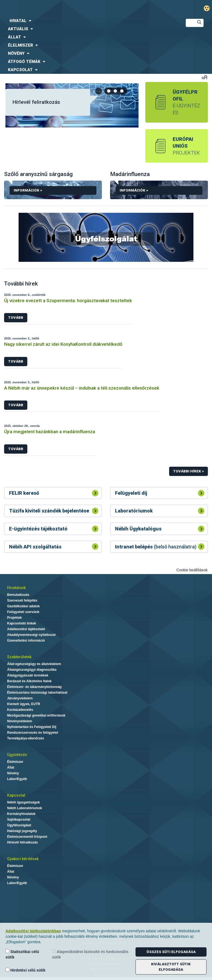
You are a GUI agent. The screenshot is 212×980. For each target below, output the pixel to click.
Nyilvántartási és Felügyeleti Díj (32, 727)
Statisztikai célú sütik (22, 954)
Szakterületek (19, 657)
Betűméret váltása (204, 77)
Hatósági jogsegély (22, 831)
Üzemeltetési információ (26, 641)
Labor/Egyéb (17, 779)
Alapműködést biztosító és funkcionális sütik (90, 954)
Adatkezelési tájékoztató (26, 629)
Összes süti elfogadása (171, 952)
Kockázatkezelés (20, 710)
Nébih (71, 9)
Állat (11, 767)
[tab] (109, 91)
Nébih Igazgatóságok (23, 802)
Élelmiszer (15, 762)
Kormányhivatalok (21, 814)
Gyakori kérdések (23, 859)
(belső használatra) (156, 547)
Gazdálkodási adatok (23, 606)
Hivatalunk (16, 588)
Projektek (14, 618)
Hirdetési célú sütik (25, 970)
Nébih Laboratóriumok (25, 808)
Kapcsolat (16, 795)
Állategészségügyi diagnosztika (32, 670)
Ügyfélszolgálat (19, 825)
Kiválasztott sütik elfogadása (171, 967)
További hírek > (189, 471)
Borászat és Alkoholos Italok (29, 681)
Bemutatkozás (18, 595)
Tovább (16, 318)
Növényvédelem (20, 721)
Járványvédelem (20, 698)
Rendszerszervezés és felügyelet (33, 733)
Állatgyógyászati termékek (28, 675)
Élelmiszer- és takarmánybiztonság (34, 687)
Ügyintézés (17, 755)
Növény (13, 773)
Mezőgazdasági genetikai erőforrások (36, 715)
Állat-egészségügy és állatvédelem (34, 664)
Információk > (53, 192)
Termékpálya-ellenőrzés (26, 738)
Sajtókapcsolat (19, 820)
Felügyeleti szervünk (23, 612)
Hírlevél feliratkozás (36, 102)
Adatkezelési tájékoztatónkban (33, 931)
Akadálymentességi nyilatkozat (31, 635)
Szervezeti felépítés (22, 600)
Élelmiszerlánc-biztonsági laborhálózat (37, 693)
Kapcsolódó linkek (22, 623)
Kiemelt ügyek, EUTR (24, 704)
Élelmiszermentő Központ (27, 837)
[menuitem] (88, 21)
